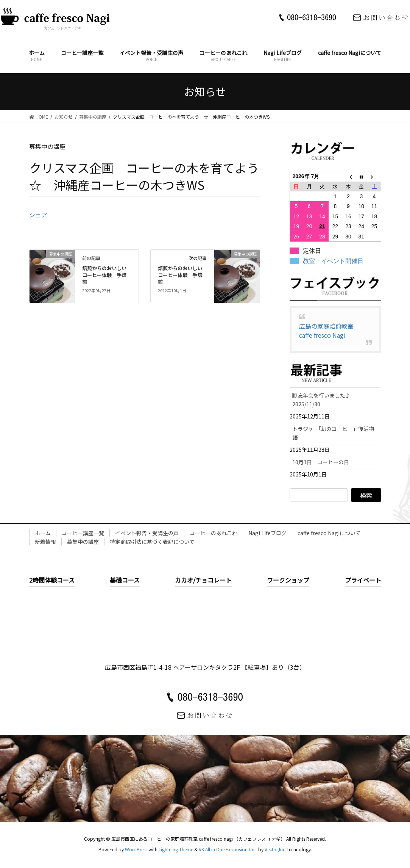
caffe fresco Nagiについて (329, 533)
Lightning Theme (176, 849)
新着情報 (45, 542)
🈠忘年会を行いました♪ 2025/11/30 (324, 400)
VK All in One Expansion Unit (228, 849)
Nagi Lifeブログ (267, 533)
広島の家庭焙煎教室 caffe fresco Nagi (329, 331)
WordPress (136, 849)
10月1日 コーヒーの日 (323, 462)
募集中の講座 (83, 542)
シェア (38, 215)
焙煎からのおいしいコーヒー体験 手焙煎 (104, 275)
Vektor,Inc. (275, 849)
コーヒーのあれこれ (214, 533)
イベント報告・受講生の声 (147, 533)
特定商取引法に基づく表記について (152, 542)
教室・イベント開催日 (333, 261)
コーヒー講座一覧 (83, 533)
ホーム (43, 533)
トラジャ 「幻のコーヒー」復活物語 (333, 433)
